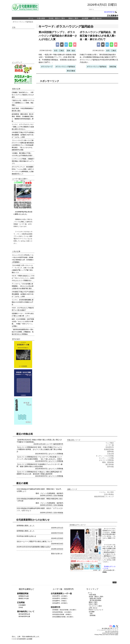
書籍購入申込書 (24, 598)
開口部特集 (110, 465)
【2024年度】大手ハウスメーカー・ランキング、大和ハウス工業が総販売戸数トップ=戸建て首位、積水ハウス (23, 269)
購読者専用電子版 (111, 12)
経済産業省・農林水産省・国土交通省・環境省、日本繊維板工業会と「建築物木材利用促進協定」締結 (23, 117)
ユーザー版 (51, 444)
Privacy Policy (99, 635)
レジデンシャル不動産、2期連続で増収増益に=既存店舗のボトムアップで (23, 161)
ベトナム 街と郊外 (106, 492)
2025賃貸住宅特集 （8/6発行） (62, 614)
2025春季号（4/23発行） (60, 603)
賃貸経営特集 (109, 449)
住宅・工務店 (59, 51)
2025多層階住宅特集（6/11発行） (63, 617)
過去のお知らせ (57, 554)
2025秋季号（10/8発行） (60, 598)
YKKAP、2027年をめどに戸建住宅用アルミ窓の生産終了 (23, 309)
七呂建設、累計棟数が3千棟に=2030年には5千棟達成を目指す (22, 154)
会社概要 (85, 18)
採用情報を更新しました (26, 526)
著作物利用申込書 (24, 616)
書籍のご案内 (73, 18)
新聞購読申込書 (24, 596)
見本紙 (21, 607)
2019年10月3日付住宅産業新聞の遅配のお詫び (34, 547)
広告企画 (110, 454)
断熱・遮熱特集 (108, 462)
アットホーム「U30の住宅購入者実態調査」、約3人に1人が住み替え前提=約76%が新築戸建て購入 (23, 286)
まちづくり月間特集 (56, 454)
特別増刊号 (59, 444)
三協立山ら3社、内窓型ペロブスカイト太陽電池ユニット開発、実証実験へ (23, 103)
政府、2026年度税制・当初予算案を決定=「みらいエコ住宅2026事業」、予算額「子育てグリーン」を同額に (23, 323)
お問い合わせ (97, 18)
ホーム (31, 18)
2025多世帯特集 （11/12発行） (62, 612)
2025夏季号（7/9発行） (60, 601)
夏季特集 (110, 452)
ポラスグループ (47, 67)
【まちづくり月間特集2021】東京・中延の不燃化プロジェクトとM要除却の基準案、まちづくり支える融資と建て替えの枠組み (40, 449)
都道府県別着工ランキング (104, 497)
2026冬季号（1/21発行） (60, 596)
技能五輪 (113, 67)
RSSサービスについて (96, 610)
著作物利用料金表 (24, 614)
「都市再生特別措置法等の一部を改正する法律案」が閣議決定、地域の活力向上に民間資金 (23, 332)
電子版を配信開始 (95, 600)
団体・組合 (71, 51)
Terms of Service (110, 635)
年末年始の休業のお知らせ (26, 536)
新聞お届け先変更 (95, 598)
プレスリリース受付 (95, 606)
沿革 (91, 614)
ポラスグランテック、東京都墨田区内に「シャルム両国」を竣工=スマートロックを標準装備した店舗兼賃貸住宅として (23, 170)
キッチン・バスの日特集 (105, 456)
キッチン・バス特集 (106, 458)
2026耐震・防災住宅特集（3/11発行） (65, 610)
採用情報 (93, 615)
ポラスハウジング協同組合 (23, 22)
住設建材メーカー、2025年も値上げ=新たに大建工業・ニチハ (23, 315)
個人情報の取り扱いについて (110, 628)
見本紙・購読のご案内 (57, 18)
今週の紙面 (41, 18)
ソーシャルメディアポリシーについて (108, 630)
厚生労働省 (71, 71)
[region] (77, 99)
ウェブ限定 (110, 443)
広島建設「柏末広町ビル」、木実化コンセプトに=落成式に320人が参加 (23, 95)
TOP (115, 582)
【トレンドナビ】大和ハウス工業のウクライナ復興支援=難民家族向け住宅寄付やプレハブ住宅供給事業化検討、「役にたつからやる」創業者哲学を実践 (23, 145)
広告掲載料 (22, 605)
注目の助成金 (58, 496)
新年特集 (110, 467)
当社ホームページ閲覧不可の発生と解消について (34, 542)
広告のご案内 (93, 604)
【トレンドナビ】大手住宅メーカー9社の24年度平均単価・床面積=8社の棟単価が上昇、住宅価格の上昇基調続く (23, 258)
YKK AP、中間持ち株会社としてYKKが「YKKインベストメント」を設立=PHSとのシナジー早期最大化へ (23, 278)
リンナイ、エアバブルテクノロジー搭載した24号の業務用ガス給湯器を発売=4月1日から (23, 127)
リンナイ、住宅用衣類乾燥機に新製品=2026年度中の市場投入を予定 (23, 302)
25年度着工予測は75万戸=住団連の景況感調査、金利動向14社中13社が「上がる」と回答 (23, 135)
